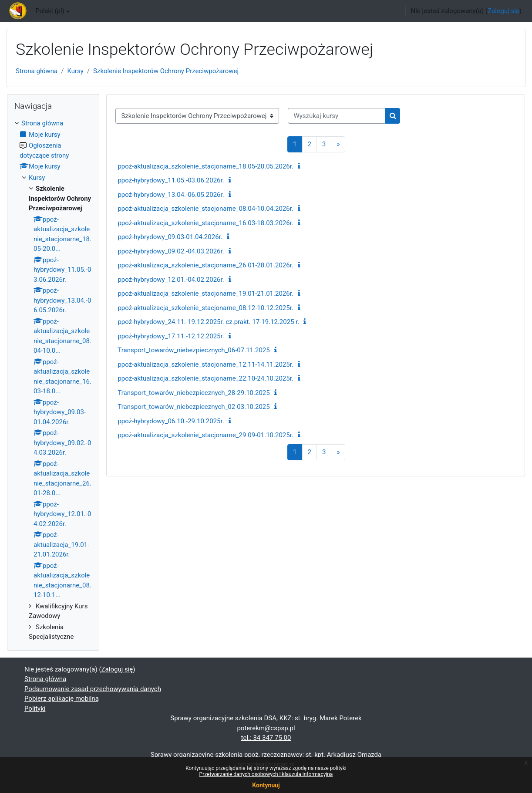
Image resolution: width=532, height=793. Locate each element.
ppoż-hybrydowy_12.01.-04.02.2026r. (171, 280)
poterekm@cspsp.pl (266, 728)
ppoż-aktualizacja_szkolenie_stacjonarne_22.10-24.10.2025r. (205, 378)
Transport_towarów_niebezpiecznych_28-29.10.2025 (194, 393)
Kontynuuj (266, 785)
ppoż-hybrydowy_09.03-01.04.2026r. (170, 237)
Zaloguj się (503, 11)
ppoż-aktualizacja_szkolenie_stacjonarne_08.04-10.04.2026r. (205, 209)
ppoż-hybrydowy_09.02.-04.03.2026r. (171, 251)
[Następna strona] (338, 144)
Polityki (35, 709)
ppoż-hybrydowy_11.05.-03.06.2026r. (171, 180)
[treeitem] (53, 380)
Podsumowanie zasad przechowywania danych (93, 689)
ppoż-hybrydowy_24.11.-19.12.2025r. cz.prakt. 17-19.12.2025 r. (208, 322)
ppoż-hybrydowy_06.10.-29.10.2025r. (171, 421)
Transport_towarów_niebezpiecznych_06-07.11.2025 (194, 350)
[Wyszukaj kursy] (337, 116)
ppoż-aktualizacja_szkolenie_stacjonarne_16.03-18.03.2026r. (205, 223)
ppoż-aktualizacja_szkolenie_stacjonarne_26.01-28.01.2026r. (205, 265)
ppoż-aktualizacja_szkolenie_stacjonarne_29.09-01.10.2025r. (205, 435)
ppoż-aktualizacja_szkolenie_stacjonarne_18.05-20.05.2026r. (205, 166)
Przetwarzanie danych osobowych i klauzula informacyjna (266, 774)
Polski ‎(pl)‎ (50, 11)
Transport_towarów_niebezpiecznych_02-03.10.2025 (194, 407)
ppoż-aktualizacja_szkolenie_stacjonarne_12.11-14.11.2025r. (205, 364)
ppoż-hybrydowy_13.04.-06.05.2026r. (171, 195)
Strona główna (37, 71)
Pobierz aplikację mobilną (62, 699)
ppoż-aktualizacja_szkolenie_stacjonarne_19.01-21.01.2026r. (205, 294)
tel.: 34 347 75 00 (266, 738)
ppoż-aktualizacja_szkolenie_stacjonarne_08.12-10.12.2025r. (205, 308)
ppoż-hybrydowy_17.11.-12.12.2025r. (171, 336)
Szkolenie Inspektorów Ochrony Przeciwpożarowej (166, 71)
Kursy (75, 71)
